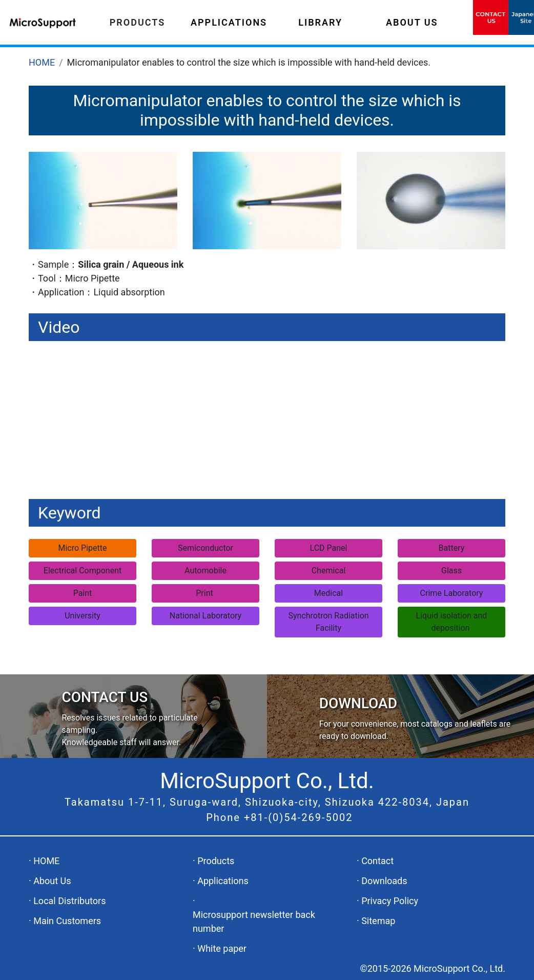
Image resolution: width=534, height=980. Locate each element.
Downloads (384, 881)
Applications (223, 881)
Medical (328, 593)
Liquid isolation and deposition (452, 622)
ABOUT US (412, 22)
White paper (222, 948)
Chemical (329, 571)
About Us (52, 881)
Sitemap (378, 921)
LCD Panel (329, 548)
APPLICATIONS (229, 22)
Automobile (206, 571)
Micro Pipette (83, 548)
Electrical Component (83, 571)
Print (205, 593)
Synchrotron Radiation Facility (328, 622)
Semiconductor (206, 548)
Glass (451, 571)
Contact (377, 861)
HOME (42, 62)
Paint (83, 593)
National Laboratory (206, 616)
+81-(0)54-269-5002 (299, 817)
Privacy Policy (390, 901)
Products (216, 861)
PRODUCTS (137, 22)
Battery (452, 548)
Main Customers (67, 921)
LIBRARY (320, 22)
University (83, 616)
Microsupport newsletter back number (254, 922)
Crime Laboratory (452, 593)
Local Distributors (69, 901)
